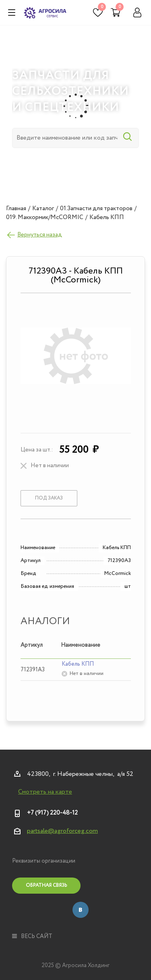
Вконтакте (81, 910)
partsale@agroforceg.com (62, 831)
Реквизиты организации (44, 861)
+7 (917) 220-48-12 (52, 813)
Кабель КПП (78, 664)
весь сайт (32, 936)
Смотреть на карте (45, 792)
